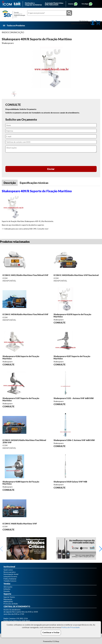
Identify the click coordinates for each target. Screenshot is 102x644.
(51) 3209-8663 (24, 621)
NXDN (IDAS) (8, 602)
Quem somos (8, 570)
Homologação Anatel (11, 574)
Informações (8, 587)
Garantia (7, 591)
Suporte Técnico (9, 597)
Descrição (10, 183)
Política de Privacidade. (71, 627)
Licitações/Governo (10, 577)
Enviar (51, 169)
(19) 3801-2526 (22, 618)
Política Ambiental (10, 579)
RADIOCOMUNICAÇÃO (13, 32)
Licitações (7, 589)
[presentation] (51, 160)
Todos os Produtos (14, 26)
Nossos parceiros (10, 572)
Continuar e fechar (51, 632)
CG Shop (56, 641)
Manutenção (8, 599)
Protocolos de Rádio (11, 604)
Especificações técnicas (34, 183)
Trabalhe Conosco (10, 581)
